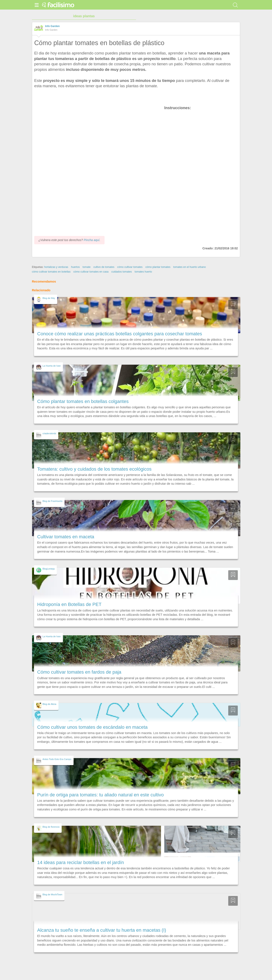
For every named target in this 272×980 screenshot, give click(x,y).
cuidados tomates (122, 272)
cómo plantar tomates (158, 267)
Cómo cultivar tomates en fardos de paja (79, 672)
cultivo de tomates (104, 267)
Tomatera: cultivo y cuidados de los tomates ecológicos (94, 469)
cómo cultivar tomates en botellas (51, 272)
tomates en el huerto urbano (189, 267)
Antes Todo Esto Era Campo (57, 759)
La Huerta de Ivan (52, 366)
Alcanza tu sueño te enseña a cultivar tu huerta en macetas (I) (102, 930)
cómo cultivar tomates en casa (91, 272)
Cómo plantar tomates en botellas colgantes (83, 401)
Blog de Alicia (49, 704)
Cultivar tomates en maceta (66, 537)
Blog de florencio (51, 827)
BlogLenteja (49, 569)
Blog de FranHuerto (52, 501)
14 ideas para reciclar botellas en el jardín (81, 862)
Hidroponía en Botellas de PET (69, 604)
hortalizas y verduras (56, 267)
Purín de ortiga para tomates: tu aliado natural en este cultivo (101, 795)
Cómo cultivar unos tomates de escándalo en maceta (92, 727)
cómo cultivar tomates (130, 267)
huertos (75, 267)
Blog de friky (49, 298)
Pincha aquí (92, 240)
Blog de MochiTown (52, 894)
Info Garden (52, 26)
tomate (87, 267)
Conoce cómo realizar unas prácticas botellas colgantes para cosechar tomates (120, 334)
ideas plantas (84, 16)
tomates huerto (143, 272)
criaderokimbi (49, 433)
